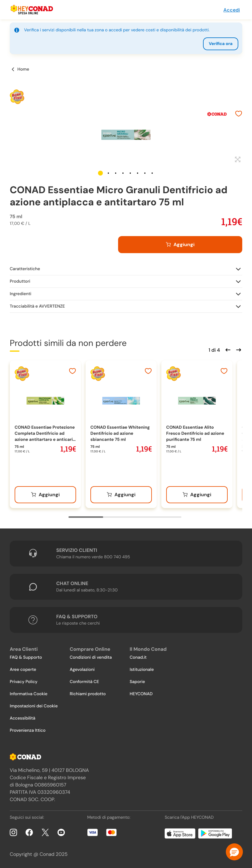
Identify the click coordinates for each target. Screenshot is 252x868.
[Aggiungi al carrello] (180, 245)
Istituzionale (142, 670)
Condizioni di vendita (91, 657)
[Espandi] (237, 160)
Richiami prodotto (88, 694)
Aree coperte (23, 670)
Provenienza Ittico (28, 730)
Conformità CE (84, 682)
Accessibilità (23, 718)
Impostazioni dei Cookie (34, 706)
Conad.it (138, 657)
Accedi (232, 10)
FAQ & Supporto (26, 657)
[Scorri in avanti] (238, 349)
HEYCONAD (141, 694)
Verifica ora (221, 44)
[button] (100, 173)
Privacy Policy (24, 682)
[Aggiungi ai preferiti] (239, 114)
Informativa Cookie (29, 694)
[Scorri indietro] (227, 349)
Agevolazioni (82, 670)
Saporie (137, 682)
